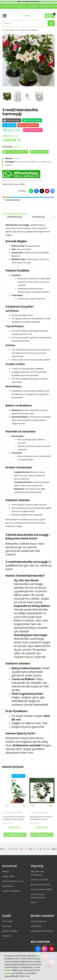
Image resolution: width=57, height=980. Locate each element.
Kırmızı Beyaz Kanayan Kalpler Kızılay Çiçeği (14, 818)
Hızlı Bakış (23, 806)
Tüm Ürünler (8, 6)
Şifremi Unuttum (10, 931)
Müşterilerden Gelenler (42, 931)
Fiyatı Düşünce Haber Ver (15, 152)
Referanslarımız (39, 921)
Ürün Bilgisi (15, 217)
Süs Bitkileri (34, 6)
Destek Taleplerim (11, 891)
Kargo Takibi (8, 876)
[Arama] (51, 23)
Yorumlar (38, 217)
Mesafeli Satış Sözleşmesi (38, 873)
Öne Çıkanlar (21, 6)
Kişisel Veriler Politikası (42, 889)
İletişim (6, 871)
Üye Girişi (7, 926)
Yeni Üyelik (7, 921)
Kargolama (36, 926)
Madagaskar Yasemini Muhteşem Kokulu (41, 818)
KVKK (33, 902)
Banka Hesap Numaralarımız (38, 896)
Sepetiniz (7, 936)
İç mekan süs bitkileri (28, 30)
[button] (6, 60)
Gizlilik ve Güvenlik (40, 880)
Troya (17, 158)
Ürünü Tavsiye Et (39, 152)
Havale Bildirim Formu (13, 881)
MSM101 (17, 147)
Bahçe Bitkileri (47, 6)
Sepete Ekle (15, 835)
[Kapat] (49, 966)
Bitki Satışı (8, 823)
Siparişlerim (8, 886)
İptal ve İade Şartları (41, 885)
